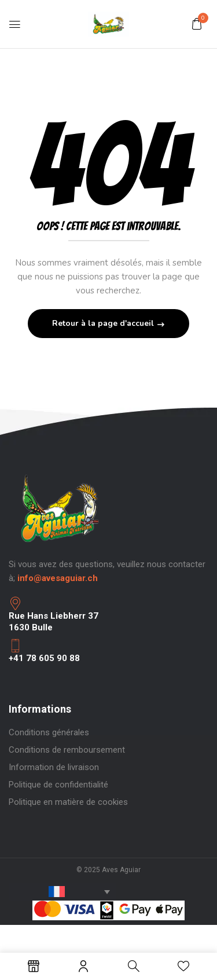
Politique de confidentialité (58, 785)
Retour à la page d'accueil (104, 323)
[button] (197, 24)
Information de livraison (54, 767)
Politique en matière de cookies (68, 802)
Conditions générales (49, 732)
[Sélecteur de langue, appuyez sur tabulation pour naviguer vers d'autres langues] (62, 892)
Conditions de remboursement (67, 750)
